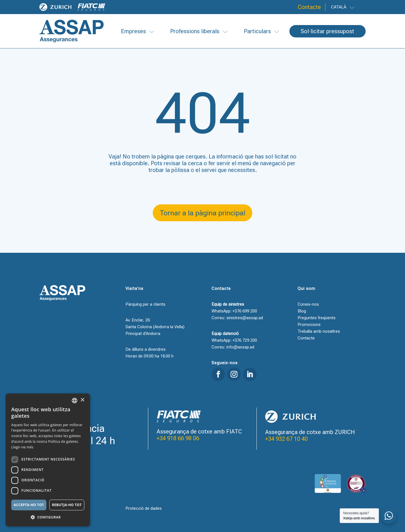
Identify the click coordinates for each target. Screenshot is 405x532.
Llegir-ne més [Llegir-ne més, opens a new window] (22, 447)
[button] (48, 517)
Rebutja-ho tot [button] (67, 505)
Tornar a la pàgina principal (202, 213)
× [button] (82, 400)
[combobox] (75, 401)
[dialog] (48, 460)
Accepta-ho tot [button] (29, 505)
